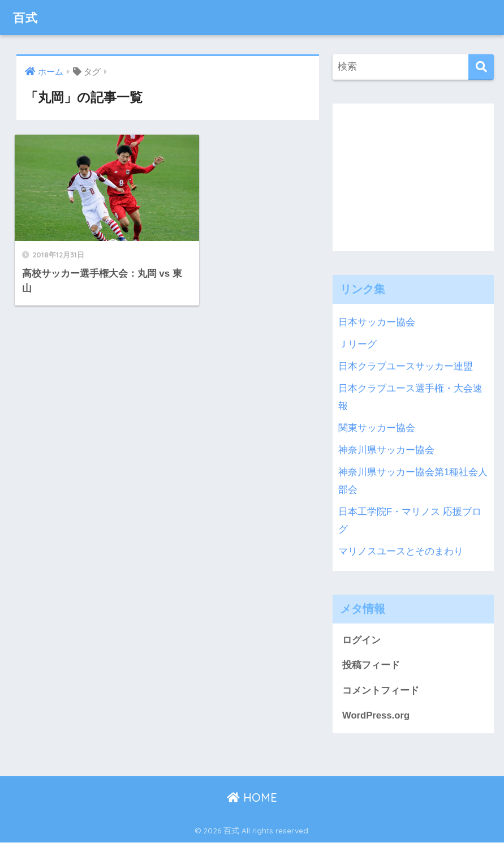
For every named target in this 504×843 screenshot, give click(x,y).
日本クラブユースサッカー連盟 (406, 366)
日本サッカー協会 (377, 322)
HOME (252, 798)
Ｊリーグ (357, 344)
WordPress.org (376, 716)
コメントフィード (381, 691)
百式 (27, 17)
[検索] (481, 67)
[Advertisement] (418, 174)
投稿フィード (371, 665)
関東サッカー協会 (377, 428)
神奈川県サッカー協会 (386, 450)
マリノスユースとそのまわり (401, 551)
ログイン (361, 640)
